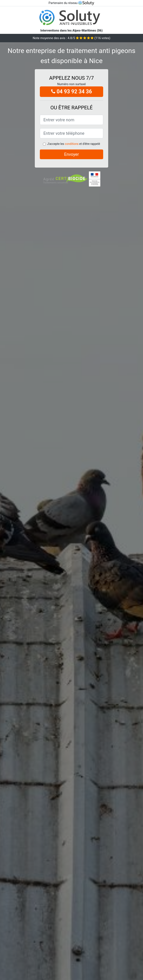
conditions (72, 144)
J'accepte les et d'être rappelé (74, 144)
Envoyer (71, 154)
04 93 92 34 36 (72, 92)
